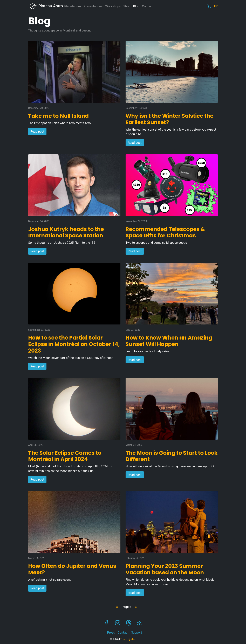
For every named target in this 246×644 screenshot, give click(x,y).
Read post (37, 132)
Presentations (93, 6)
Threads (128, 623)
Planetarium (73, 6)
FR (216, 6)
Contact (147, 6)
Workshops (113, 6)
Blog (136, 6)
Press (111, 632)
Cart (209, 6)
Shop (127, 6)
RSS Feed (139, 623)
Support (136, 632)
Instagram (118, 623)
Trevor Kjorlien (128, 639)
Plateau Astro (46, 6)
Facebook (107, 623)
